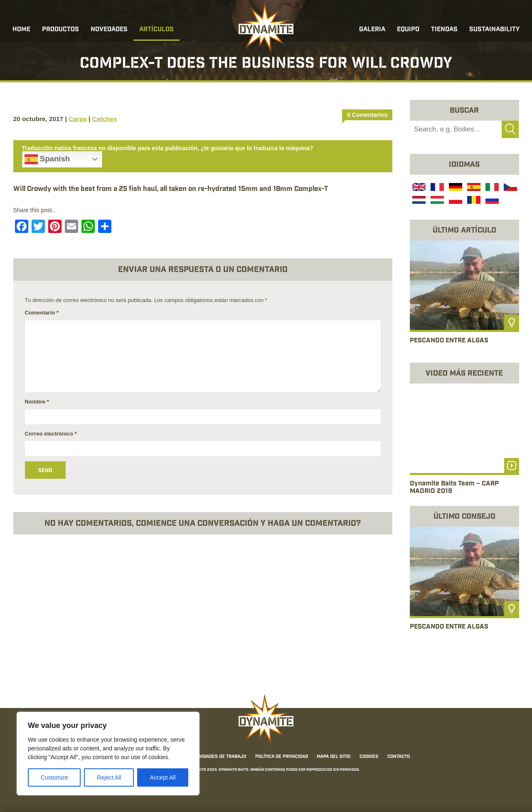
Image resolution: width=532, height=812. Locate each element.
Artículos (156, 30)
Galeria (372, 30)
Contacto (399, 757)
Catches (104, 119)
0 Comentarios (367, 115)
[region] (108, 754)
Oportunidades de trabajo (214, 757)
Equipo (408, 30)
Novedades (109, 30)
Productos (60, 30)
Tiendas (444, 30)
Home (21, 30)
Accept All (163, 777)
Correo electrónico (51, 434)
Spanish (47, 159)
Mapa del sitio (334, 757)
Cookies (369, 757)
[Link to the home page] (266, 27)
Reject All (109, 777)
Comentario (42, 313)
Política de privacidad (282, 757)
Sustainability (494, 30)
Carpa (78, 119)
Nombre (37, 402)
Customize (54, 777)
